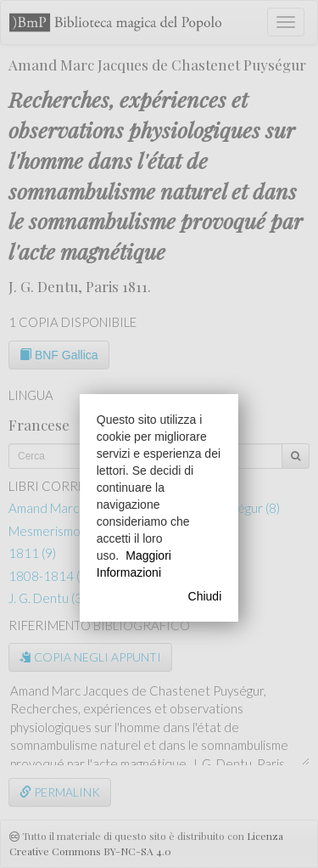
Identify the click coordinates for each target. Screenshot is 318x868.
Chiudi (205, 596)
